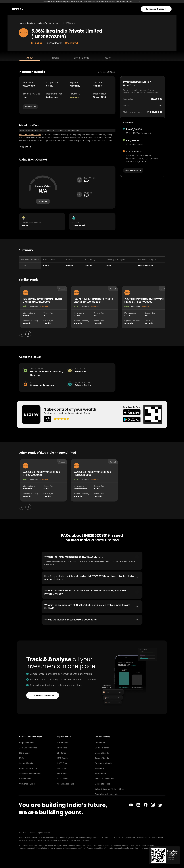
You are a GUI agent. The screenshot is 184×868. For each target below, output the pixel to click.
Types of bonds (102, 758)
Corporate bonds (102, 784)
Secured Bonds (26, 763)
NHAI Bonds (63, 742)
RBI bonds (99, 768)
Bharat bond (100, 773)
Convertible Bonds (27, 784)
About (30, 58)
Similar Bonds (81, 58)
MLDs (22, 758)
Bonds (30, 23)
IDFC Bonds (62, 758)
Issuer (107, 58)
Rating (56, 58)
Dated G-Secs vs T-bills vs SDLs (109, 789)
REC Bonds (62, 748)
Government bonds (103, 763)
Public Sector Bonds (28, 768)
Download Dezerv (156, 9)
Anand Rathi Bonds (66, 784)
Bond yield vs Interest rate (106, 794)
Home (21, 23)
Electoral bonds (102, 753)
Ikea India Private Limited (47, 23)
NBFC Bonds (25, 753)
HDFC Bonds (63, 763)
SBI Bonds (62, 753)
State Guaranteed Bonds (30, 773)
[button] (35, 737)
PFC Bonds (62, 773)
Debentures (100, 742)
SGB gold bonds (102, 748)
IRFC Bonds (62, 768)
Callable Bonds (26, 779)
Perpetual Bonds (27, 742)
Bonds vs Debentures (104, 779)
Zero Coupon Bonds (28, 748)
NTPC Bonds (63, 779)
